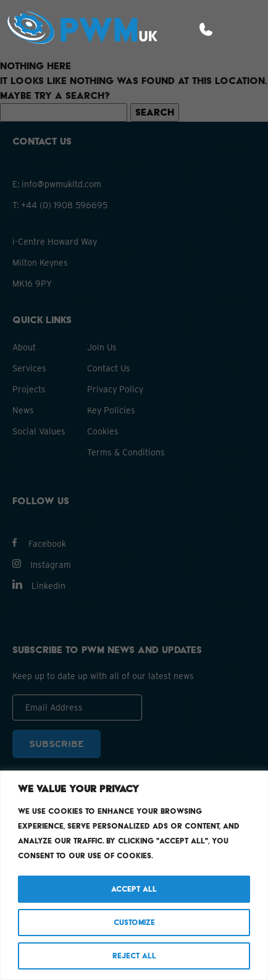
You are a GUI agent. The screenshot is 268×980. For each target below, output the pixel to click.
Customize (134, 922)
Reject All (134, 956)
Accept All (134, 889)
